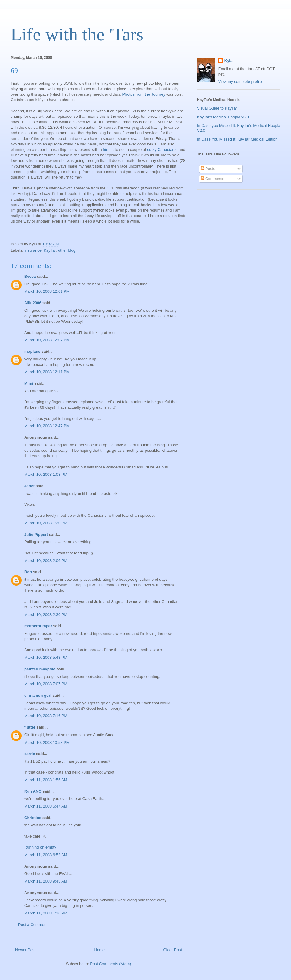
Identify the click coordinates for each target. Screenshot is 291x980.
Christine (33, 818)
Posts (208, 169)
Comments (212, 179)
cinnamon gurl (38, 695)
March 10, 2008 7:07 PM (46, 684)
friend (108, 150)
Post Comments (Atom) (110, 964)
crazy (152, 150)
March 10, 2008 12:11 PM (47, 372)
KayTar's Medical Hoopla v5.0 (223, 117)
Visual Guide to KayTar (217, 108)
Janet (29, 486)
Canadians (167, 150)
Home (100, 950)
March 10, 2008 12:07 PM (47, 340)
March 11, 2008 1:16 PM (46, 913)
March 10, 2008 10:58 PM (47, 742)
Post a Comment (33, 925)
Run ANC (33, 791)
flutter (30, 727)
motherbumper (38, 626)
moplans (32, 351)
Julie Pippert (36, 534)
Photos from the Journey (144, 94)
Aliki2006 (33, 303)
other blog (67, 250)
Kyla (228, 61)
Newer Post (25, 950)
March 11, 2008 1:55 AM (46, 780)
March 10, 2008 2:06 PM (46, 561)
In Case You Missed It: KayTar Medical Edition (237, 139)
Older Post (173, 950)
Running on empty (40, 847)
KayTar (50, 250)
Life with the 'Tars (77, 34)
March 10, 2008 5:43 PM (46, 657)
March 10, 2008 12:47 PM (47, 426)
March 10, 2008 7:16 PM (46, 716)
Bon (28, 572)
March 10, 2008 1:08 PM (46, 474)
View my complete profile (240, 82)
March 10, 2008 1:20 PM (46, 523)
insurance (33, 250)
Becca (30, 276)
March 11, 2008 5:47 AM (46, 806)
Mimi (29, 383)
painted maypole (40, 669)
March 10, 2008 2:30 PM (46, 615)
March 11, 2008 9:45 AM (46, 881)
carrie (30, 754)
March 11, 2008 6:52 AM (46, 855)
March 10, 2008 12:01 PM (47, 291)
